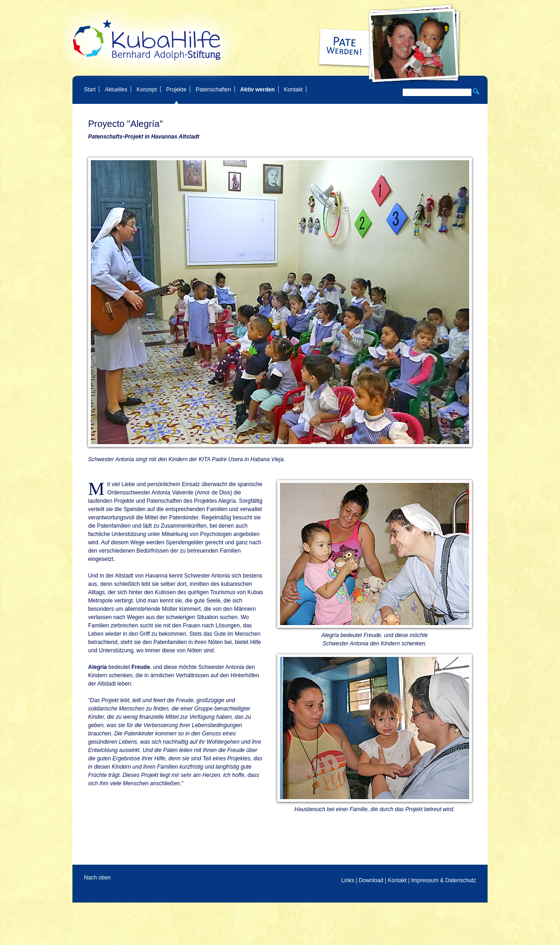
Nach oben (97, 878)
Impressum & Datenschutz (444, 880)
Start (90, 90)
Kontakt (294, 90)
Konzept (147, 90)
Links (348, 880)
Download (371, 880)
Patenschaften (213, 90)
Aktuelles (116, 90)
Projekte (176, 90)
